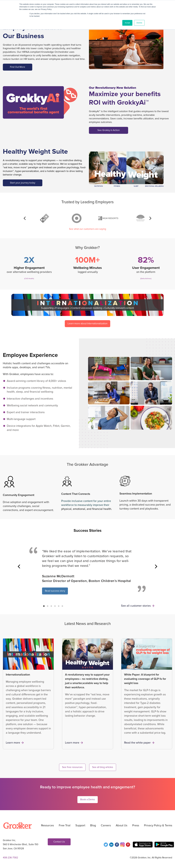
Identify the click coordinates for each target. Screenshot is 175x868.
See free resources (72, 767)
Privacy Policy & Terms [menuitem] (158, 825)
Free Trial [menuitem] (65, 825)
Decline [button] (139, 23)
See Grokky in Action (109, 130)
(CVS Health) (29, 279)
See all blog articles (103, 767)
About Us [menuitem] (122, 825)
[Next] (150, 218)
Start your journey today (23, 183)
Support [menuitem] (80, 825)
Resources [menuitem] (47, 825)
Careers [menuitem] (106, 825)
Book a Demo (88, 799)
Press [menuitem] (136, 825)
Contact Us (59, 842)
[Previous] (25, 218)
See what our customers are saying (88, 229)
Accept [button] (127, 23)
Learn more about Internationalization (88, 324)
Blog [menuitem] (93, 825)
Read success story (55, 591)
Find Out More (18, 67)
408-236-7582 (10, 858)
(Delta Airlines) (146, 279)
